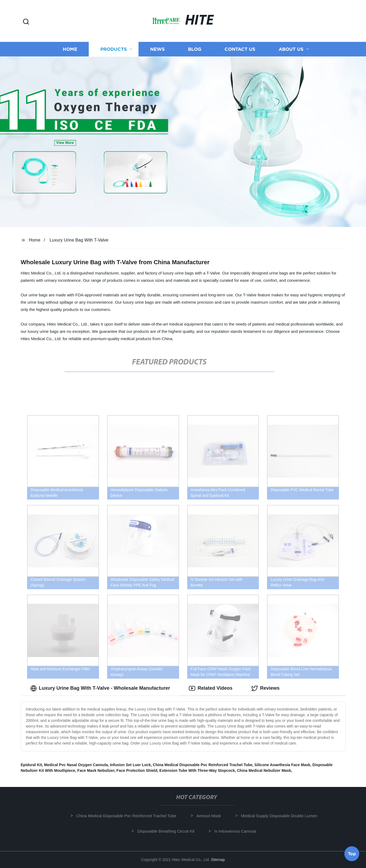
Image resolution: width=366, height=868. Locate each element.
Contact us (240, 49)
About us (291, 49)
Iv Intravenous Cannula (238, 831)
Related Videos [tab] (211, 688)
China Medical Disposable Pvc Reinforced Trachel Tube (203, 765)
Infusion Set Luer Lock (130, 765)
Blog (195, 49)
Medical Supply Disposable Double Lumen (282, 816)
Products (114, 49)
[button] (26, 22)
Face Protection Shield (137, 770)
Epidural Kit (32, 765)
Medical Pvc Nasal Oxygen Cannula (76, 765)
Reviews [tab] (265, 688)
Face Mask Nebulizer (96, 770)
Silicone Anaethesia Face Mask (282, 765)
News (157, 49)
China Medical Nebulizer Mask (264, 770)
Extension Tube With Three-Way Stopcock (197, 770)
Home (70, 49)
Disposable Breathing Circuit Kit (168, 831)
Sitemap (218, 860)
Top (352, 854)
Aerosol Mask (211, 816)
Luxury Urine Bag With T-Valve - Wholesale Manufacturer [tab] (100, 688)
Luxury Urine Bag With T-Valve (79, 240)
